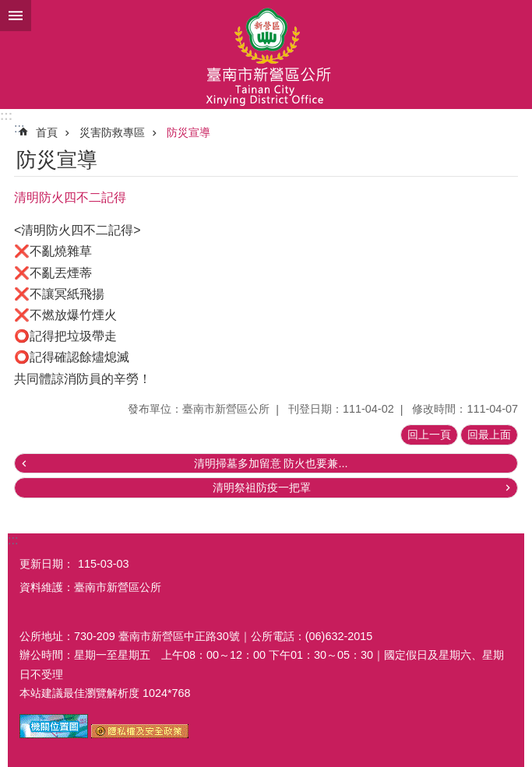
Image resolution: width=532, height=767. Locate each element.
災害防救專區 (112, 132)
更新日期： (47, 564)
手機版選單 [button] (16, 16)
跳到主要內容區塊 (8, 8)
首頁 (47, 132)
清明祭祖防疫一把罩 (262, 487)
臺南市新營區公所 (266, 55)
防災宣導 (188, 132)
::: (6, 116)
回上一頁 (429, 435)
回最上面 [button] (489, 435)
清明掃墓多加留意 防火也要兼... (271, 463)
